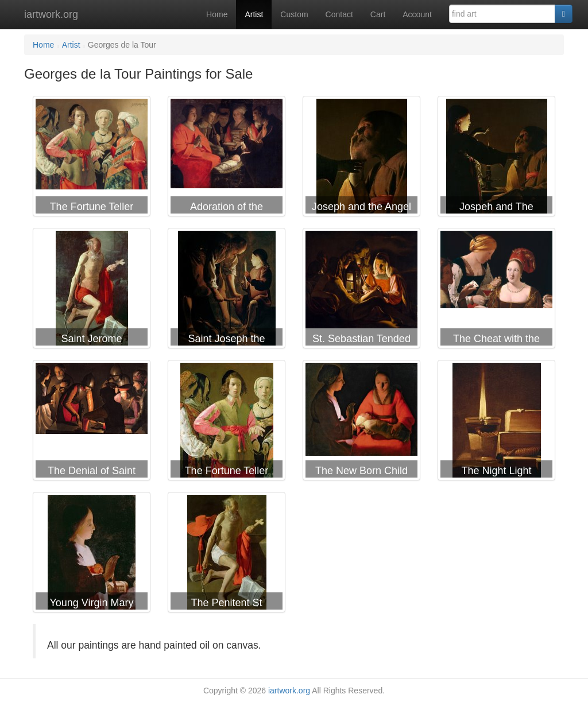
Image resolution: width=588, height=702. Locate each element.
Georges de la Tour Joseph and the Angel (361, 158)
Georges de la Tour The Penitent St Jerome (227, 554)
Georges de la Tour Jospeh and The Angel (496, 158)
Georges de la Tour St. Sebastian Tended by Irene (361, 290)
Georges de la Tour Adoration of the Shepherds (227, 158)
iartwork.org (51, 14)
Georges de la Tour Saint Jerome (92, 290)
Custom (294, 14)
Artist (254, 14)
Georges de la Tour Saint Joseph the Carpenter (227, 290)
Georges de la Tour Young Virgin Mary (92, 554)
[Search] (564, 14)
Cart (378, 14)
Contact (339, 14)
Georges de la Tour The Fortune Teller (92, 158)
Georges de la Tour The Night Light (496, 422)
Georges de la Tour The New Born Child (361, 422)
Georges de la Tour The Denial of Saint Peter (92, 422)
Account (417, 14)
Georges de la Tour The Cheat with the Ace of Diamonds (496, 290)
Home (217, 14)
